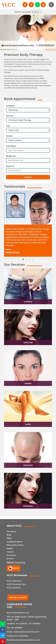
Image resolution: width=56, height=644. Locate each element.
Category (10, 106)
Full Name (11, 146)
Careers (10, 552)
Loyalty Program (15, 542)
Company (11, 531)
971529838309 (45, 45)
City (8, 126)
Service (10, 116)
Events (10, 559)
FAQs (9, 538)
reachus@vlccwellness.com (18, 45)
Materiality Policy (15, 545)
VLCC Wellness (14, 581)
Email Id (10, 166)
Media (10, 548)
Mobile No (11, 156)
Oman (14, 568)
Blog (9, 535)
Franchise (11, 555)
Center (9, 136)
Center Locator (18, 598)
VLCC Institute (14, 588)
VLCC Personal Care (16, 584)
